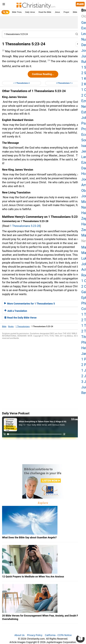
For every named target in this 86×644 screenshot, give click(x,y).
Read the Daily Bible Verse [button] (20, 318)
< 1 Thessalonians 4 (21, 83)
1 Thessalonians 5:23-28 (25, 226)
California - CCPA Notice (58, 635)
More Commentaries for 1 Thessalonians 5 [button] (30, 304)
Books (11, 326)
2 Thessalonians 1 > (65, 83)
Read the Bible (45, 12)
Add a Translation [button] (16, 311)
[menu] (4, 5)
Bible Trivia (17, 12)
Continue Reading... (43, 74)
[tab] (43, 303)
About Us (19, 635)
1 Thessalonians (23, 326)
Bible (4, 326)
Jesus (57, 12)
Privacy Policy (35, 635)
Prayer (66, 12)
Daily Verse (30, 12)
